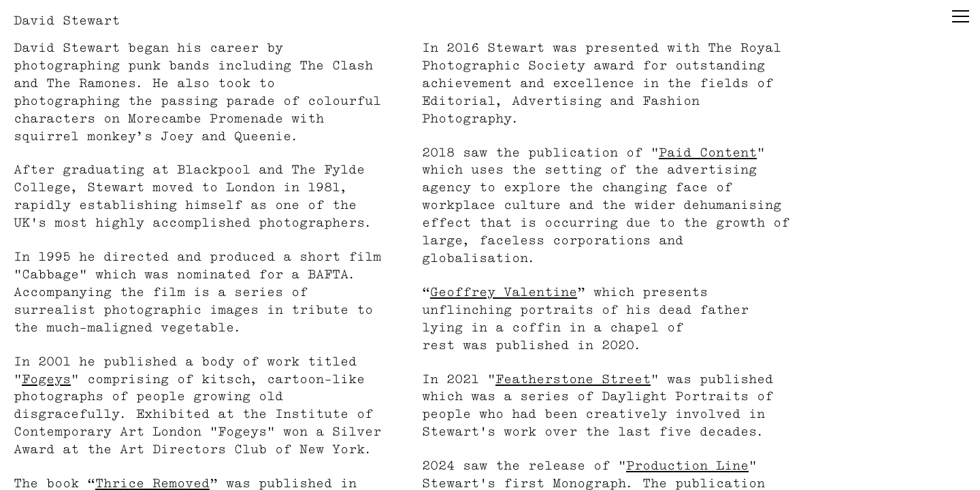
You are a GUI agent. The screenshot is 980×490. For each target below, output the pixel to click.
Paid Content (708, 152)
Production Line (687, 465)
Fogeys (46, 379)
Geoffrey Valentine (504, 292)
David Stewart (67, 20)
